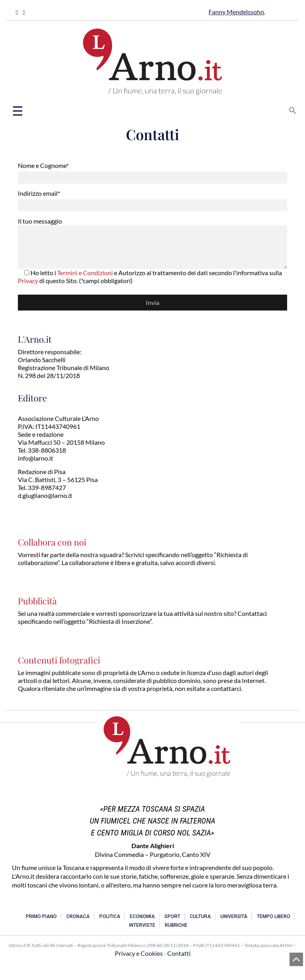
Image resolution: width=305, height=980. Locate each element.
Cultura (200, 916)
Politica (110, 916)
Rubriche (176, 925)
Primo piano (41, 916)
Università (234, 916)
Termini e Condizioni (85, 273)
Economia (142, 916)
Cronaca (78, 916)
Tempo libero (274, 916)
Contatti (179, 953)
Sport (172, 916)
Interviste (142, 925)
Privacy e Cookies (139, 953)
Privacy (28, 281)
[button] (293, 109)
